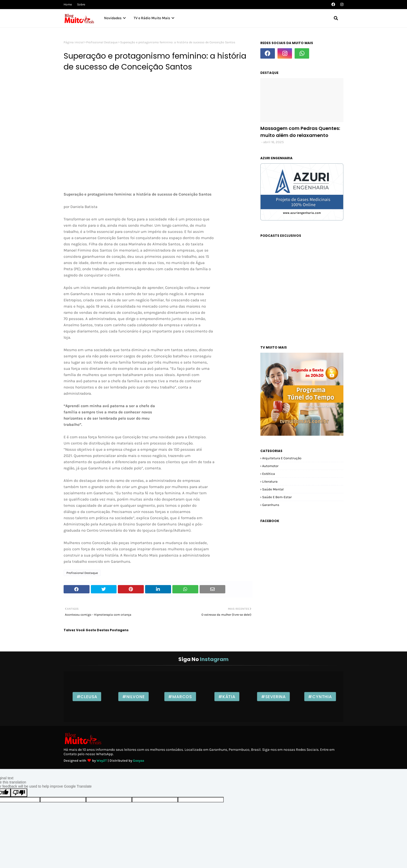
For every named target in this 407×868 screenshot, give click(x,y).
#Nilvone (133, 697)
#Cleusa (87, 697)
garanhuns (271, 505)
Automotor (270, 466)
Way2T (102, 761)
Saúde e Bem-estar (277, 497)
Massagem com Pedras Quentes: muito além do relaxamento (300, 132)
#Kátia (227, 697)
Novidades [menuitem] (113, 18)
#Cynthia (320, 697)
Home (68, 4)
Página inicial (74, 42)
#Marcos (180, 697)
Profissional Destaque (102, 42)
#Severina (273, 697)
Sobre (81, 4)
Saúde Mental (273, 489)
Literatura (270, 481)
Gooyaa (138, 761)
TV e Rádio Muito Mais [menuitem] (152, 18)
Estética (269, 474)
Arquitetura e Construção (282, 458)
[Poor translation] (19, 793)
